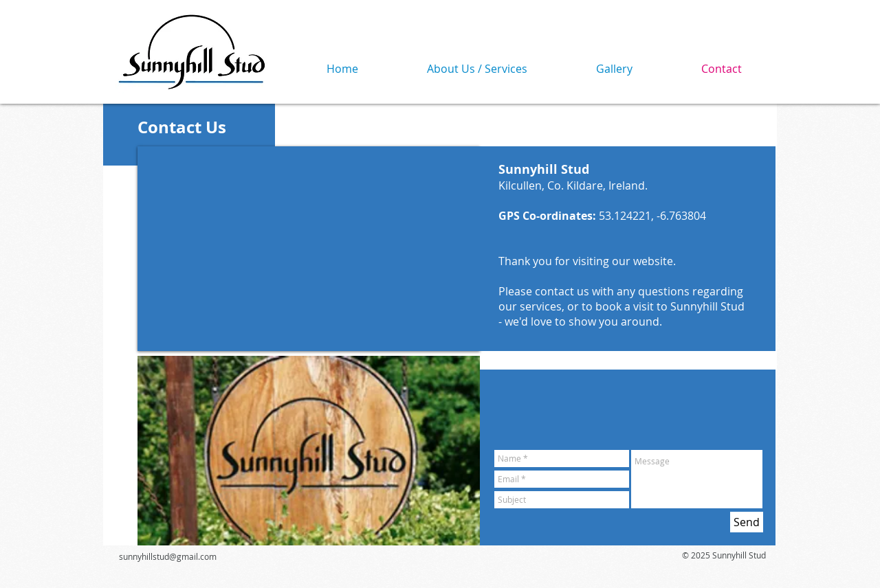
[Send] (747, 522)
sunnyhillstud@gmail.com (168, 556)
